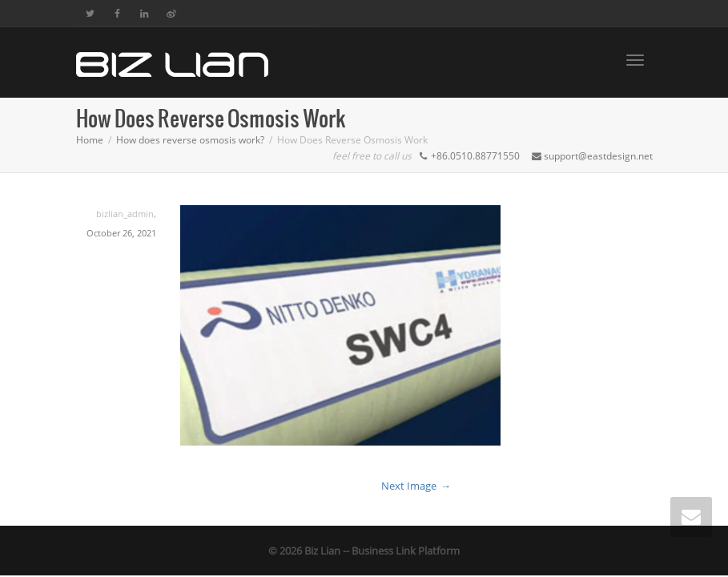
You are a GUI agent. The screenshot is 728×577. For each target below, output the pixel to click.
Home (90, 140)
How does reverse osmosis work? (190, 140)
